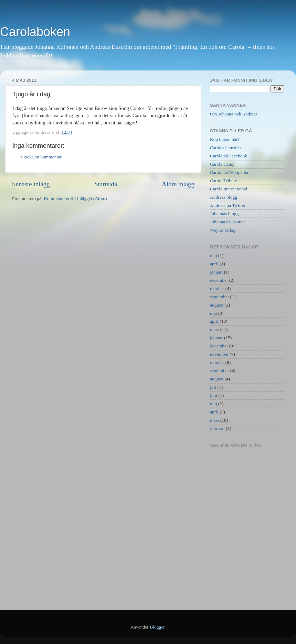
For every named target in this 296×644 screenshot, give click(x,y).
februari (217, 428)
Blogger (157, 627)
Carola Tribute (223, 181)
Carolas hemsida (225, 148)
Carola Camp (222, 164)
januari (216, 272)
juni (214, 395)
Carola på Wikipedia (229, 172)
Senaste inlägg (31, 184)
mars (214, 329)
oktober (217, 288)
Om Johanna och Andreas (234, 114)
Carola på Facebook (229, 156)
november (219, 354)
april (214, 264)
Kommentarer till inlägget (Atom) (75, 198)
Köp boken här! (225, 139)
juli (213, 387)
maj (213, 256)
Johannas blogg (224, 214)
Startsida (106, 184)
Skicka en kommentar (41, 157)
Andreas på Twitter (228, 205)
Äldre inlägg (178, 184)
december (219, 280)
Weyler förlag (223, 230)
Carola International (229, 189)
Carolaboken (35, 32)
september (219, 297)
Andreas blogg (224, 197)
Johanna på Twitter (228, 222)
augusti (217, 305)
